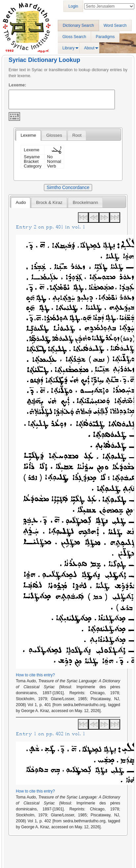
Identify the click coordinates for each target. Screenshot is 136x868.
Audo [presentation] (21, 202)
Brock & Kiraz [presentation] (49, 202)
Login (73, 6)
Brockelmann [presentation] (85, 202)
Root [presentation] (77, 135)
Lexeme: (17, 85)
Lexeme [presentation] (28, 135)
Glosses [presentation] (54, 135)
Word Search (115, 25)
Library (68, 48)
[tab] (28, 135)
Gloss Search (74, 37)
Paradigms (105, 37)
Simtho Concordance (68, 187)
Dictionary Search (78, 25)
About (89, 48)
